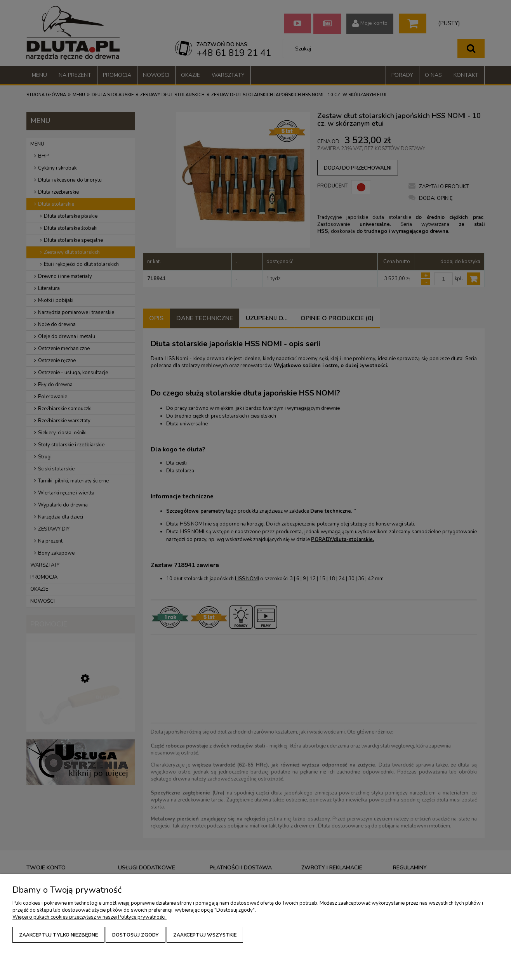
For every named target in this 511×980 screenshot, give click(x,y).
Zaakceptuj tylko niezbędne (58, 935)
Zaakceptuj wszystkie (205, 935)
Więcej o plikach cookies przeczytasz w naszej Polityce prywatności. (90, 917)
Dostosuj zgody (136, 935)
